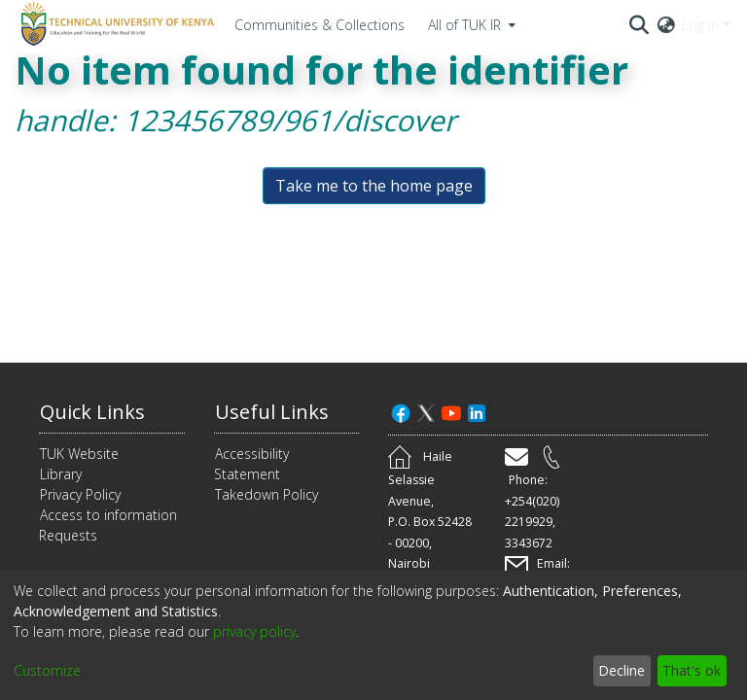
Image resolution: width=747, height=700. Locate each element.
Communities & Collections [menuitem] (320, 25)
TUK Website (79, 454)
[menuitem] (470, 24)
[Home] (115, 24)
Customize (47, 670)
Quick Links (92, 412)
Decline (622, 670)
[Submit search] (640, 24)
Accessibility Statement (251, 464)
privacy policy (254, 631)
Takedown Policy (267, 494)
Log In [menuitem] (700, 25)
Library (61, 474)
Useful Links (272, 412)
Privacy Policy (80, 494)
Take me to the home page (374, 186)
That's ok (692, 670)
